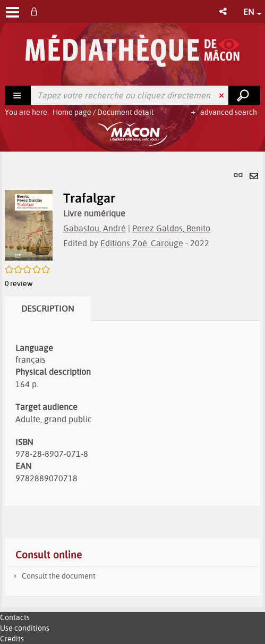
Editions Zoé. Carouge (142, 243)
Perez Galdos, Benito (171, 228)
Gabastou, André (95, 228)
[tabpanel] (132, 379)
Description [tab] (48, 308)
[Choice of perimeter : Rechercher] (18, 95)
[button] (224, 11)
